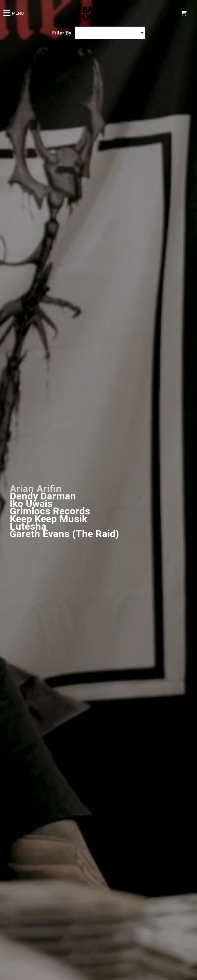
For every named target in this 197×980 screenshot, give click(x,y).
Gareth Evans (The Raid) (64, 534)
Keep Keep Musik (48, 519)
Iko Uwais (31, 504)
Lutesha (28, 526)
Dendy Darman (43, 496)
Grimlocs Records (50, 511)
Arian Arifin (36, 489)
